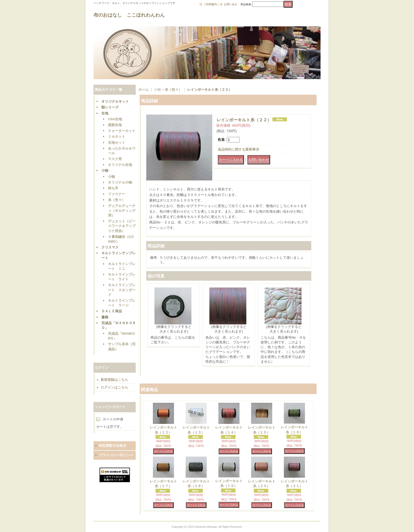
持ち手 (113, 188)
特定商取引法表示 (112, 446)
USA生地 (115, 119)
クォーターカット (122, 131)
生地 (105, 113)
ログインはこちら (114, 387)
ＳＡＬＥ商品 (112, 311)
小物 (105, 171)
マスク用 (115, 159)
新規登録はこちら (114, 380)
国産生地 (115, 125)
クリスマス (110, 247)
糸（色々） (117, 200)
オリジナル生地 (120, 165)
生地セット (117, 143)
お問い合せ (230, 4)
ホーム (144, 90)
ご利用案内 (210, 4)
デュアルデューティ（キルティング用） (122, 211)
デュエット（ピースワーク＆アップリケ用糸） (122, 226)
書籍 (105, 317)
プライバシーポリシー (116, 455)
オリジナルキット (115, 101)
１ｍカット (117, 136)
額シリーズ (110, 107)
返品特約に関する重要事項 (238, 149)
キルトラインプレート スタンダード (122, 290)
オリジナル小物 (120, 182)
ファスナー (117, 194)
